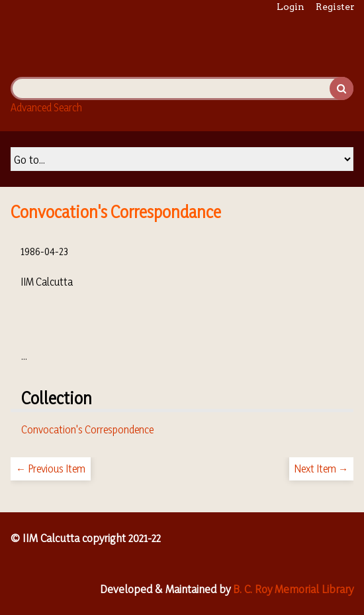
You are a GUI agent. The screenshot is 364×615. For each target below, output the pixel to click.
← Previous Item (51, 469)
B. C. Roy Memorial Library (293, 589)
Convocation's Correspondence (87, 429)
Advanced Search (46, 107)
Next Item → (321, 469)
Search (341, 88)
